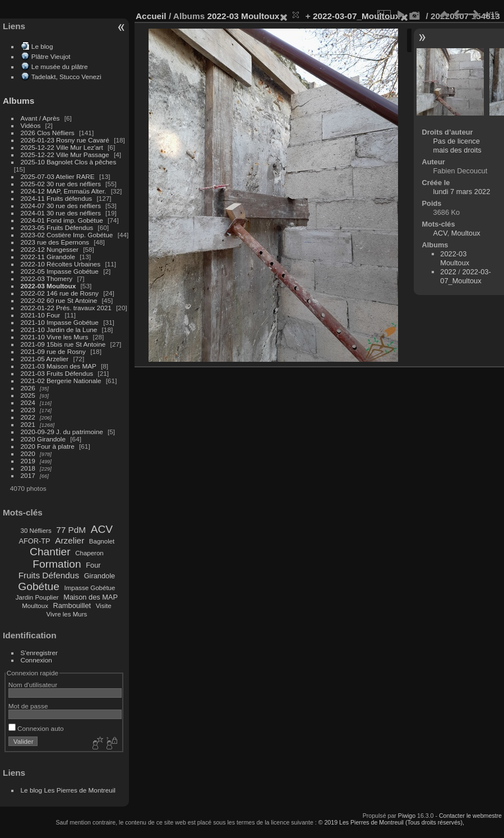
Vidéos (31, 125)
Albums (19, 101)
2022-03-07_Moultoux (356, 16)
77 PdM (71, 530)
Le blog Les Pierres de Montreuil (68, 790)
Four (93, 565)
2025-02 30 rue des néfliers (61, 184)
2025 (28, 395)
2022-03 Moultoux (48, 286)
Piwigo (407, 816)
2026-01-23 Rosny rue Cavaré (65, 140)
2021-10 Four (41, 315)
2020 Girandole (43, 439)
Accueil (151, 16)
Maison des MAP (91, 597)
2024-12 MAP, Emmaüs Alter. (64, 191)
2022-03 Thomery (47, 278)
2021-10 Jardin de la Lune (59, 330)
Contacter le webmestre (470, 816)
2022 (28, 417)
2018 (28, 468)
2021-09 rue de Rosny (53, 351)
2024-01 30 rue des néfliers (62, 213)
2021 (28, 424)
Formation (57, 564)
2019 (28, 461)
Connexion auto (36, 728)
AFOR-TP (34, 541)
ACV (102, 529)
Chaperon (89, 553)
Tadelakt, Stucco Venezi (66, 77)
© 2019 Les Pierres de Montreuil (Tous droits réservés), (391, 822)
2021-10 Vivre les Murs (55, 337)
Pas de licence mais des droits (457, 146)
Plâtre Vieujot (51, 56)
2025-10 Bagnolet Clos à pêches (69, 162)
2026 (28, 388)
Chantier (50, 552)
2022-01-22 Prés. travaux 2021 (66, 308)
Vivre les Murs (67, 614)
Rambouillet (72, 606)
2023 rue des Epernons (55, 242)
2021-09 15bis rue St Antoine (63, 344)
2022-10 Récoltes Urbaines (61, 264)
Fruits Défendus (49, 575)
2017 (28, 475)
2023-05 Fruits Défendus (57, 227)
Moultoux (35, 606)
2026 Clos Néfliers (48, 133)
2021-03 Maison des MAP (59, 366)
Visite (104, 606)
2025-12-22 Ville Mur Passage (65, 155)
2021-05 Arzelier (45, 359)
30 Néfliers (36, 531)
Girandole (100, 576)
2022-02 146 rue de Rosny (60, 293)
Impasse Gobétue (90, 588)
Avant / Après (40, 118)
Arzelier (70, 540)
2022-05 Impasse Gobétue (60, 271)
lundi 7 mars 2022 (462, 192)
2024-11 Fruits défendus (57, 198)
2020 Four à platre (48, 446)
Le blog (42, 46)
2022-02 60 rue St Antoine (59, 300)
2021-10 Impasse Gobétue (60, 322)
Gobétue (39, 586)
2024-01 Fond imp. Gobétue (62, 220)
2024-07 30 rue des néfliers (61, 206)
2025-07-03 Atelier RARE (58, 176)
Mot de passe (28, 706)
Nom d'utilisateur (33, 685)
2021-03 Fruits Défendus (57, 373)
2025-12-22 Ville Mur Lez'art (62, 147)
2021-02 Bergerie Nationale (61, 381)
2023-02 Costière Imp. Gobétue (67, 235)
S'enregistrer (39, 653)
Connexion (36, 660)
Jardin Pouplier (37, 597)
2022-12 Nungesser (50, 249)
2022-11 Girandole (48, 257)
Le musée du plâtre (60, 66)
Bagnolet (102, 541)
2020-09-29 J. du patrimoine (62, 432)
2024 (28, 402)
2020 (28, 453)
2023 (28, 410)
